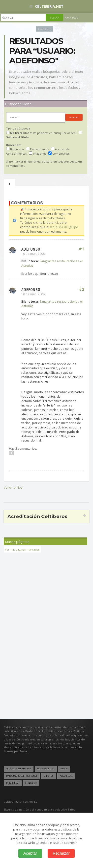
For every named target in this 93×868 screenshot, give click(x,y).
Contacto (31, 783)
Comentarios (9, 184)
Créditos (49, 776)
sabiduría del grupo (64, 227)
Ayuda (64, 769)
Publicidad (13, 783)
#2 (82, 289)
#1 (82, 249)
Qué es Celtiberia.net (19, 769)
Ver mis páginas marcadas (22, 549)
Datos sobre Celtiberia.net (22, 776)
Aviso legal (66, 776)
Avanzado (72, 18)
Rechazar (61, 853)
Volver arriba (13, 488)
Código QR (44, 29)
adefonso (31, 249)
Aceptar (30, 853)
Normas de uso (46, 769)
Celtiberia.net (46, 6)
